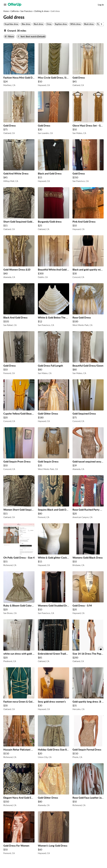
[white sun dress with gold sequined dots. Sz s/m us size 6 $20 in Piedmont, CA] (19, 642)
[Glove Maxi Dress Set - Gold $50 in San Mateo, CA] (88, 114)
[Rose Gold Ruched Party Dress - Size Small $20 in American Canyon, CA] (88, 498)
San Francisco (26, 11)
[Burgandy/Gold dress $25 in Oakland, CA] (53, 209)
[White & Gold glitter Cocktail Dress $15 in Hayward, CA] (53, 546)
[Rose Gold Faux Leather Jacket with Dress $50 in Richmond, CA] (88, 786)
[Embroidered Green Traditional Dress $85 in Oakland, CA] (53, 642)
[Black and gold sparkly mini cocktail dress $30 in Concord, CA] (88, 258)
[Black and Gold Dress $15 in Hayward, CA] (53, 162)
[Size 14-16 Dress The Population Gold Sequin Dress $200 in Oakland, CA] (88, 642)
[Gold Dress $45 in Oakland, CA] (88, 65)
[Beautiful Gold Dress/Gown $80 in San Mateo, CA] (88, 354)
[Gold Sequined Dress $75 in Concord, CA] (88, 402)
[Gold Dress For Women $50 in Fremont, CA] (19, 834)
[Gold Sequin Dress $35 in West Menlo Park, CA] (53, 450)
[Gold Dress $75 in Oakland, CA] (19, 114)
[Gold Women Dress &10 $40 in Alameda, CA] (19, 258)
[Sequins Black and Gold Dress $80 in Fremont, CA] (53, 498)
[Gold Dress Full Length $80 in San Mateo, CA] (53, 354)
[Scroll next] (101, 24)
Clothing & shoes (42, 11)
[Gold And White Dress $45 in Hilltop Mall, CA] (19, 162)
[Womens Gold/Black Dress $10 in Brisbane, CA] (88, 546)
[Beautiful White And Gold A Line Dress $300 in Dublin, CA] (53, 258)
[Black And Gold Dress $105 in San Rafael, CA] (19, 306)
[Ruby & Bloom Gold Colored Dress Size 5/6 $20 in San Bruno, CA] (19, 594)
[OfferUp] (15, 5)
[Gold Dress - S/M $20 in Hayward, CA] (88, 594)
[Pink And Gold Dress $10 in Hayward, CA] (88, 209)
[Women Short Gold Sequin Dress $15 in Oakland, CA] (19, 498)
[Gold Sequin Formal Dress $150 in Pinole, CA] (88, 738)
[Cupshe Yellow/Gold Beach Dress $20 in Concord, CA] (19, 402)
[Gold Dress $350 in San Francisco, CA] (88, 162)
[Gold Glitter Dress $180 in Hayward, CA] (53, 402)
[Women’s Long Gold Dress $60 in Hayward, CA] (53, 834)
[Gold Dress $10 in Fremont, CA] (19, 354)
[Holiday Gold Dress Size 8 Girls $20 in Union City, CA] (53, 738)
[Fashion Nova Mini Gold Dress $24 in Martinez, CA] (19, 65)
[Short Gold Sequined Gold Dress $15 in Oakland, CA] (19, 209)
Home (6, 11)
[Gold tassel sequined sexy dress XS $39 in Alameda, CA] (88, 450)
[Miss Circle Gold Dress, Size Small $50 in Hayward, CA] (53, 65)
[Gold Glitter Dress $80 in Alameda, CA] (53, 786)
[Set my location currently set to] (15, 31)
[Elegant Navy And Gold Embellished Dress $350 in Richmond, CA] (19, 786)
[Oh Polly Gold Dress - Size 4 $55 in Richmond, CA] (19, 546)
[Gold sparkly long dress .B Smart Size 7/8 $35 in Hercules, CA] (88, 690)
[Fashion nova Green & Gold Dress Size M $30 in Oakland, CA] (19, 690)
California (15, 11)
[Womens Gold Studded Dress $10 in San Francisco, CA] (53, 594)
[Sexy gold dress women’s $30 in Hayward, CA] (53, 690)
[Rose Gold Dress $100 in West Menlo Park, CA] (88, 306)
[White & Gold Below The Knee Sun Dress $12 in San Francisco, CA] (53, 306)
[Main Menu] (5, 5)
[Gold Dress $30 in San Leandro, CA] (53, 114)
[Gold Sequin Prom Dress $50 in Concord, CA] (19, 450)
